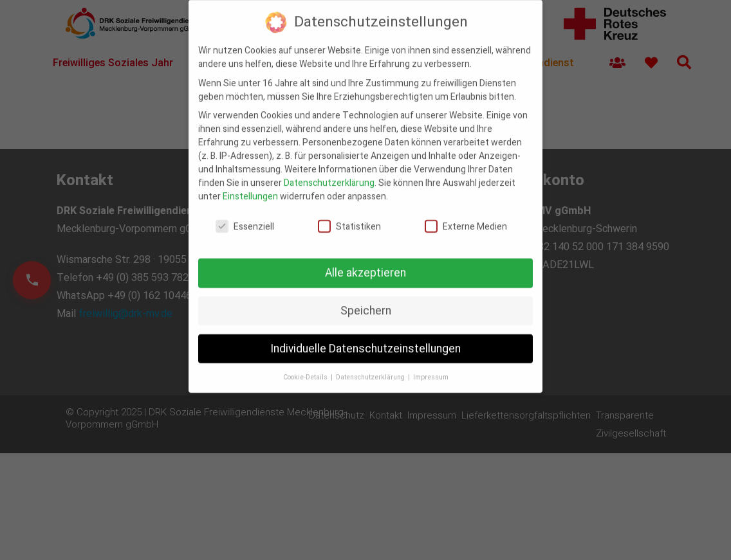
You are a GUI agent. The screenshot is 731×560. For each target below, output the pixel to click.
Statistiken (349, 219)
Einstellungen (250, 189)
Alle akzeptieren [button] (365, 265)
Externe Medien (466, 219)
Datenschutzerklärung (329, 175)
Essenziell (245, 219)
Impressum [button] (431, 369)
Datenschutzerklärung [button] (371, 369)
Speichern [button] (366, 303)
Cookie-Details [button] (306, 369)
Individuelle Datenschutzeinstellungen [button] (365, 340)
